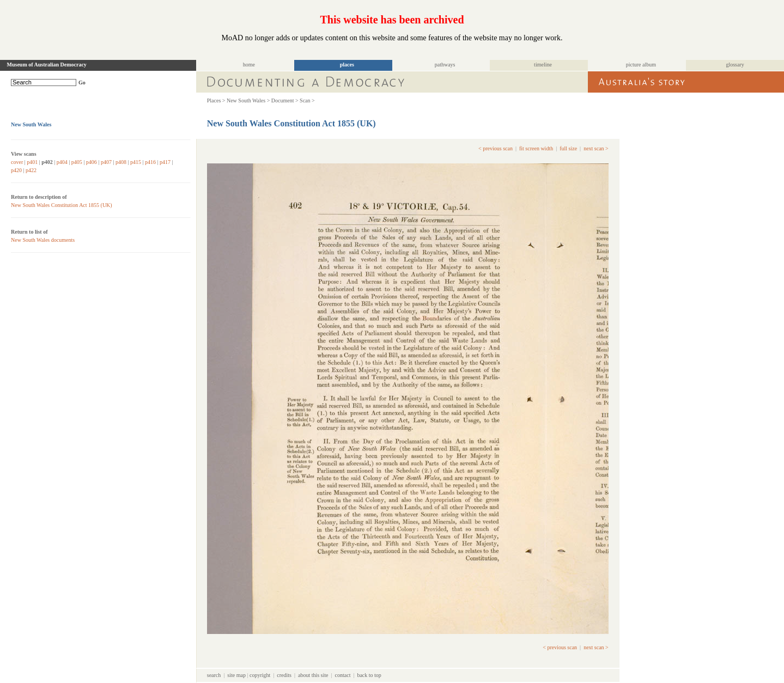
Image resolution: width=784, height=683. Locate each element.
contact (343, 675)
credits (284, 675)
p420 (16, 170)
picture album (641, 65)
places (347, 65)
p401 (32, 162)
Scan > (307, 100)
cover (17, 162)
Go (82, 83)
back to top (369, 675)
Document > (285, 100)
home (249, 65)
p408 (121, 162)
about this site (313, 675)
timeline (543, 65)
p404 (62, 162)
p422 (31, 170)
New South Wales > (248, 100)
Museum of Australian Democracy (47, 65)
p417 (165, 162)
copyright (260, 675)
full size (568, 148)
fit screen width (536, 148)
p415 (136, 162)
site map (236, 675)
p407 (106, 162)
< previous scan (496, 148)
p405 (77, 162)
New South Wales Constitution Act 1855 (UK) (62, 205)
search (214, 675)
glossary (735, 65)
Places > (216, 100)
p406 (92, 162)
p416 (150, 162)
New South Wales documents (43, 240)
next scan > (596, 148)
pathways (445, 65)
